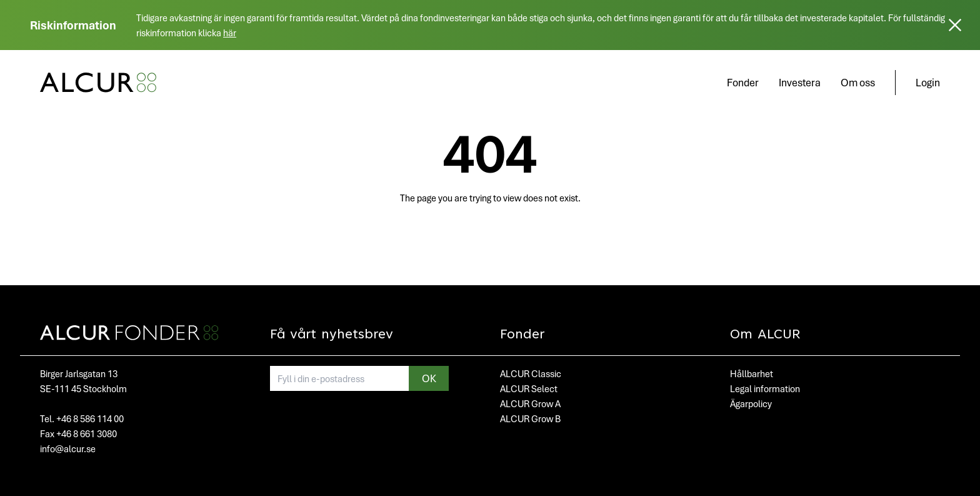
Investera (800, 82)
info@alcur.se (68, 448)
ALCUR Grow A (530, 403)
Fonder (743, 82)
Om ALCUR (765, 335)
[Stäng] (955, 25)
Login (928, 82)
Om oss (858, 82)
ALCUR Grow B (530, 418)
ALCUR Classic (531, 373)
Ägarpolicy (751, 403)
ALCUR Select (529, 388)
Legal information (765, 388)
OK (429, 378)
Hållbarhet (752, 373)
